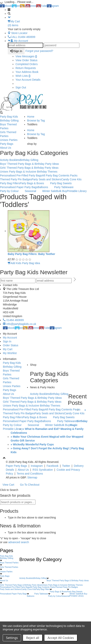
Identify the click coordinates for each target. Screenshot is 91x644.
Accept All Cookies (61, 638)
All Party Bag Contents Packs (60, 175)
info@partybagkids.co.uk (19, 324)
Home (31, 117)
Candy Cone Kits (71, 179)
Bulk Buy (61, 191)
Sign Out (21, 87)
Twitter (16, 6)
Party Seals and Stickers (46, 179)
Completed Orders (27, 64)
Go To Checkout (30, 485)
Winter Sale (49, 191)
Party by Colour (11, 191)
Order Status (11, 345)
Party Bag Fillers (10, 183)
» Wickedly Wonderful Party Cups (32, 444)
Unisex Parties (13, 140)
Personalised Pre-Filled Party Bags (21, 175)
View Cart (8, 485)
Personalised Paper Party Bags (19, 187)
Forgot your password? (39, 51)
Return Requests (26, 68)
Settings (12, 638)
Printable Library (77, 191)
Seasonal (32, 191)
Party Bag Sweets (63, 183)
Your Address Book (27, 72)
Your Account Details (28, 80)
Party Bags (13, 144)
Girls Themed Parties (13, 134)
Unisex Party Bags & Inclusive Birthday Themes (31, 172)
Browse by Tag (36, 120)
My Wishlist (10, 353)
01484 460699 (13, 320)
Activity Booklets (10, 160)
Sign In (16, 51)
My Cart (8, 349)
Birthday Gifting (13, 121)
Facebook (6, 6)
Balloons (45, 187)
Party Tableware (64, 187)
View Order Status (26, 60)
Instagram (53, 6)
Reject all (33, 638)
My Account (10, 338)
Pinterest (31, 6)
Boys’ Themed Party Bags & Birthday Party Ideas (31, 164)
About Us (13, 148)
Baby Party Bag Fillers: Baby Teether (31, 254)
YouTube (42, 6)
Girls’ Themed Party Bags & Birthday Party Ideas (31, 168)
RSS (23, 6)
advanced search (19, 542)
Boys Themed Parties (13, 126)
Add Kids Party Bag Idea (24, 263)
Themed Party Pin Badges (16, 179)
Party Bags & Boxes (34, 183)
